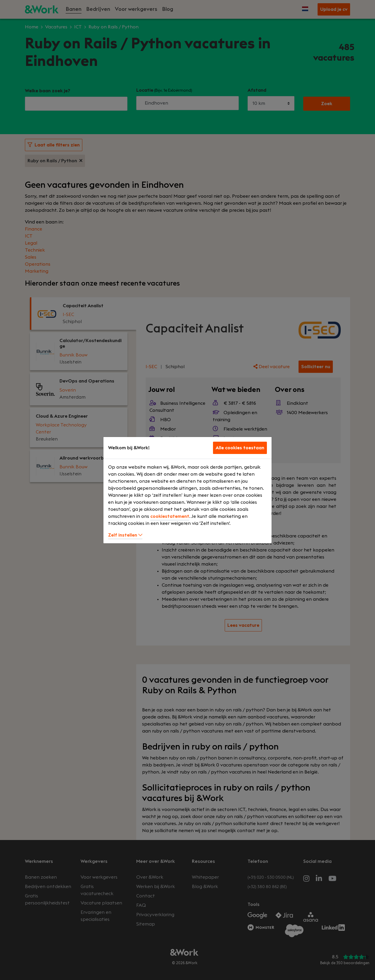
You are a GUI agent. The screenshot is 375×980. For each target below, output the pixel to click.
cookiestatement (170, 516)
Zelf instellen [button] (125, 535)
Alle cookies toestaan (240, 448)
